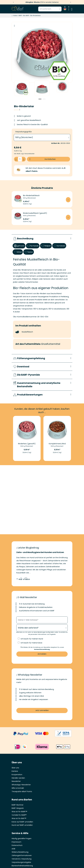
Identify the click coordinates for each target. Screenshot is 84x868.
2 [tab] (44, 99)
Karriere (15, 771)
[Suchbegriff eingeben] (50, 9)
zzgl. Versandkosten (28, 154)
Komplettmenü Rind (57, 444)
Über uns (15, 768)
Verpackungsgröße (24, 132)
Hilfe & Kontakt (18, 788)
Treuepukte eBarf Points (22, 791)
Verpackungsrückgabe (21, 862)
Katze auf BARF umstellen (22, 822)
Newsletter (16, 781)
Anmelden (42, 654)
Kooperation (17, 775)
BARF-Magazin (18, 808)
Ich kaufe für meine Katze (31, 643)
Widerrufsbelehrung (20, 852)
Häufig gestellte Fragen (22, 839)
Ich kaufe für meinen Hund (32, 639)
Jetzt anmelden (42, 710)
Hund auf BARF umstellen (22, 825)
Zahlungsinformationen (22, 856)
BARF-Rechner (18, 805)
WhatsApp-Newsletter (21, 785)
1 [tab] (40, 99)
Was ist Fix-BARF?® (19, 812)
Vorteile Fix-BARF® (19, 815)
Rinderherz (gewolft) (27, 444)
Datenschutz (17, 845)
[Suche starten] (60, 9)
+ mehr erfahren (23, 579)
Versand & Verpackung (22, 859)
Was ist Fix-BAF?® (19, 818)
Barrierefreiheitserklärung (22, 866)
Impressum (16, 842)
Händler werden (18, 778)
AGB (13, 849)
